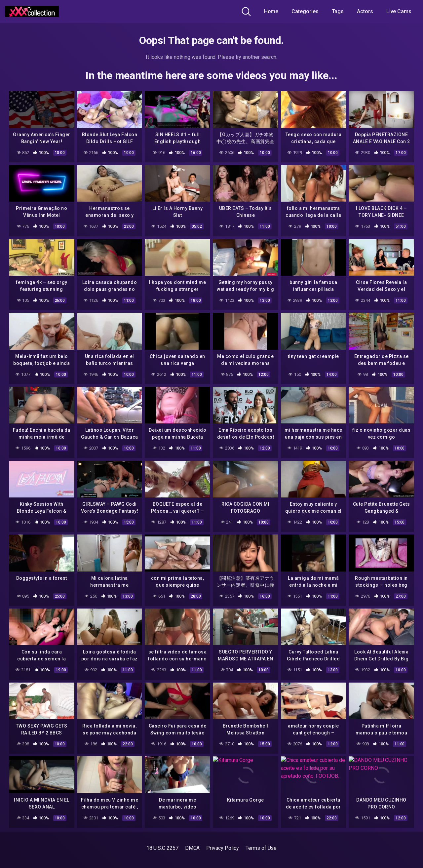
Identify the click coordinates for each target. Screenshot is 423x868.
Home (271, 11)
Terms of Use (261, 848)
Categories (305, 11)
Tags (338, 11)
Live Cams (399, 11)
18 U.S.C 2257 (162, 848)
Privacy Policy (223, 848)
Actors (365, 11)
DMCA (192, 848)
